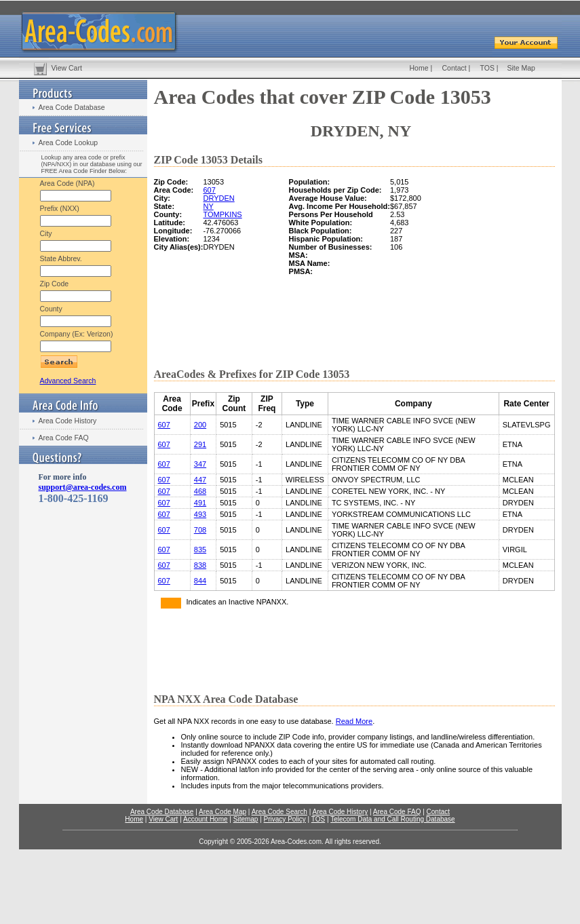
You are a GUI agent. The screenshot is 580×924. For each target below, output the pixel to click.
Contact (455, 68)
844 (200, 581)
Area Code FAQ (64, 438)
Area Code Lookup (69, 142)
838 (200, 565)
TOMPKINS (222, 214)
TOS (487, 68)
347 (200, 464)
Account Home (206, 819)
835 (200, 550)
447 (200, 480)
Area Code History (68, 421)
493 (200, 514)
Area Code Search (279, 812)
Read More (354, 721)
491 (200, 503)
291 (200, 444)
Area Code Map (223, 812)
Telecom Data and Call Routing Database (392, 819)
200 (200, 425)
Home (419, 68)
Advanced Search (68, 381)
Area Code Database (72, 107)
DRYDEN (218, 198)
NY (208, 206)
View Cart (67, 68)
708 (200, 530)
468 (200, 491)
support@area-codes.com (83, 487)
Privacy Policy (285, 819)
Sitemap (246, 819)
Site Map (521, 68)
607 (209, 190)
